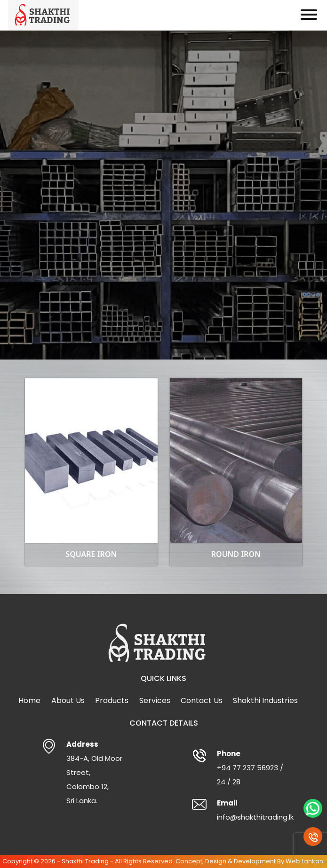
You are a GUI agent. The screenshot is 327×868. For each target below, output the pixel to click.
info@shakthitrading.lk (255, 817)
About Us (68, 700)
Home (29, 700)
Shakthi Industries (265, 700)
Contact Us (202, 700)
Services (155, 700)
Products (112, 700)
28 (236, 782)
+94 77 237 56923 (247, 768)
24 (221, 782)
